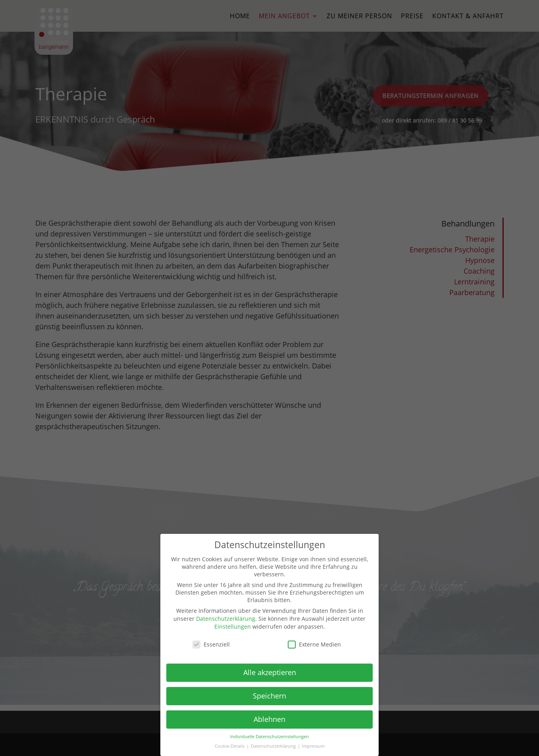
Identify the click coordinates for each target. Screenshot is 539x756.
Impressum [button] (313, 746)
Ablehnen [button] (269, 719)
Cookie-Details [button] (230, 746)
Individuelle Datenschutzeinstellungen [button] (269, 737)
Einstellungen (233, 626)
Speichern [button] (269, 696)
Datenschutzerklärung (226, 619)
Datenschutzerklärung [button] (274, 746)
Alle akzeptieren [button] (270, 672)
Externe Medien (314, 644)
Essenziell (211, 644)
